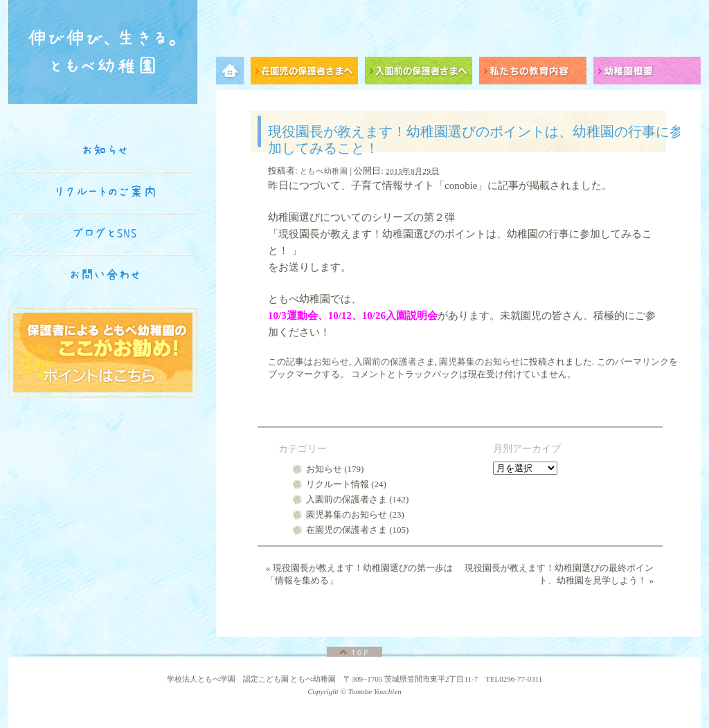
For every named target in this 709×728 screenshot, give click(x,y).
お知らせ (331, 362)
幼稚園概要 (647, 73)
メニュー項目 (233, 73)
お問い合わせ (105, 275)
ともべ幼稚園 (324, 171)
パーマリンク (642, 362)
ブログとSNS (105, 233)
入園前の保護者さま (394, 362)
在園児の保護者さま (347, 530)
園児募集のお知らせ (479, 362)
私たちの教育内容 (536, 73)
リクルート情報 (338, 484)
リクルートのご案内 (106, 192)
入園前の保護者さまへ (422, 73)
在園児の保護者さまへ (308, 73)
